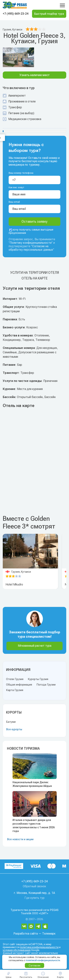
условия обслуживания (17, 950)
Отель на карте (35, 278)
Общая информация (19, 685)
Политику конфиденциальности (31, 243)
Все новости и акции (20, 839)
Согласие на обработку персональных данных (31, 248)
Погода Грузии (46, 685)
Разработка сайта (26, 934)
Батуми (11, 722)
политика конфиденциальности (39, 947)
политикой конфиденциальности (43, 960)
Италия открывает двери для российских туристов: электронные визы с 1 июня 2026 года (34, 826)
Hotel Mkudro (14, 584)
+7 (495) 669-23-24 (16, 14)
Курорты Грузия (38, 679)
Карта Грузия (15, 690)
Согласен (34, 966)
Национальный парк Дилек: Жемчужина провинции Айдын (32, 784)
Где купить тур (34, 898)
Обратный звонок (34, 886)
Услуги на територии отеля (35, 273)
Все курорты (14, 729)
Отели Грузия (15, 679)
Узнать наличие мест (35, 75)
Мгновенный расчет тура (35, 646)
